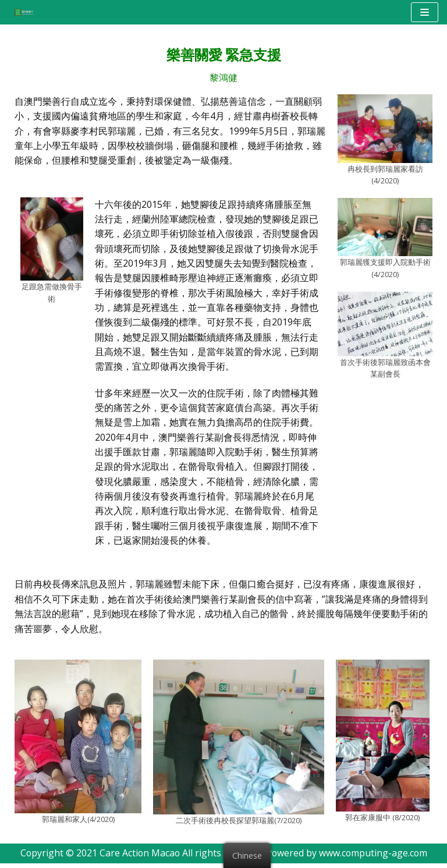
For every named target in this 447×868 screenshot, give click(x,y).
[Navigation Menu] (425, 12)
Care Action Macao (139, 858)
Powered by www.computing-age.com (347, 858)
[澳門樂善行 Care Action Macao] (21, 12)
